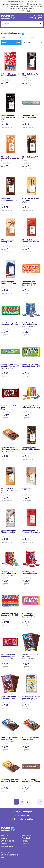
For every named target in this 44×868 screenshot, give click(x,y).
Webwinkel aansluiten (10, 855)
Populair (27, 42)
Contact (25, 846)
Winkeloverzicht (7, 841)
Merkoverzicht (7, 844)
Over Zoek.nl (27, 838)
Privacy (25, 841)
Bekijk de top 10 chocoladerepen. (26, 37)
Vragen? (4, 838)
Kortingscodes (7, 846)
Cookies (25, 844)
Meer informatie (21, 11)
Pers (3, 858)
